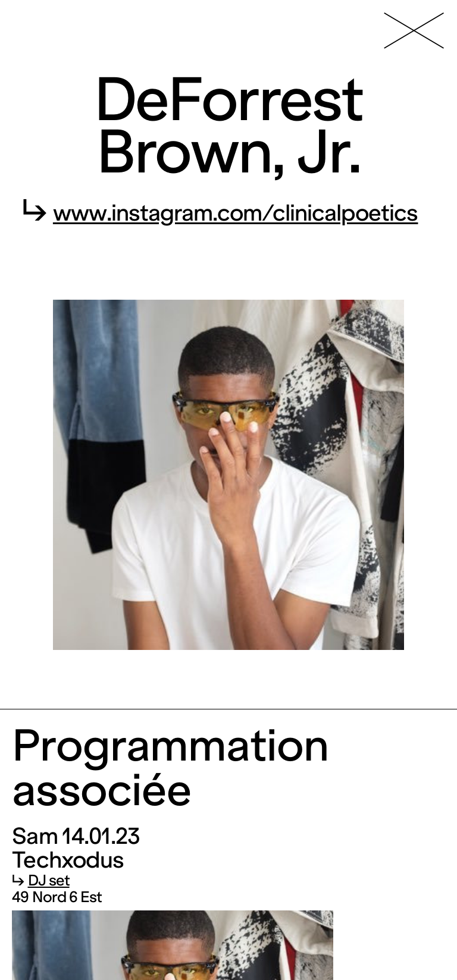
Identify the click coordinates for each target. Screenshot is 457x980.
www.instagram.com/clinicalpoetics (236, 213)
